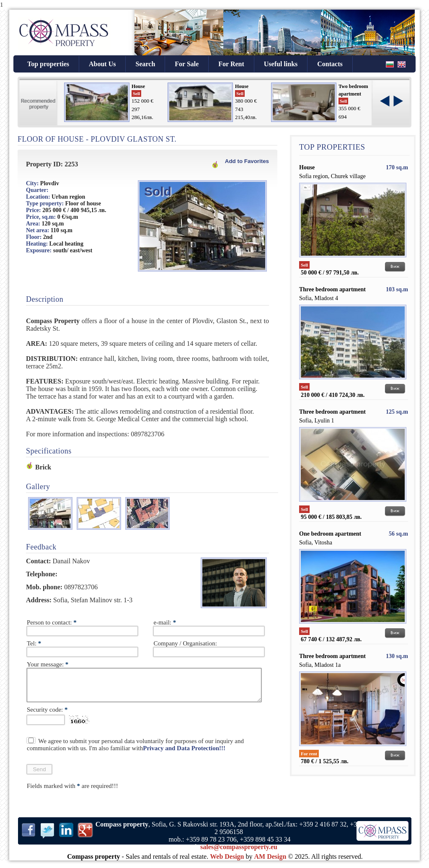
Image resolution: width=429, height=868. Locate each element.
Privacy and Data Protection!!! (184, 754)
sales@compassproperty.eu (239, 853)
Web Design (227, 863)
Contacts (330, 64)
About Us (102, 64)
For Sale (187, 64)
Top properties (48, 64)
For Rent (231, 64)
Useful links (281, 64)
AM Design (270, 863)
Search (145, 64)
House (138, 86)
